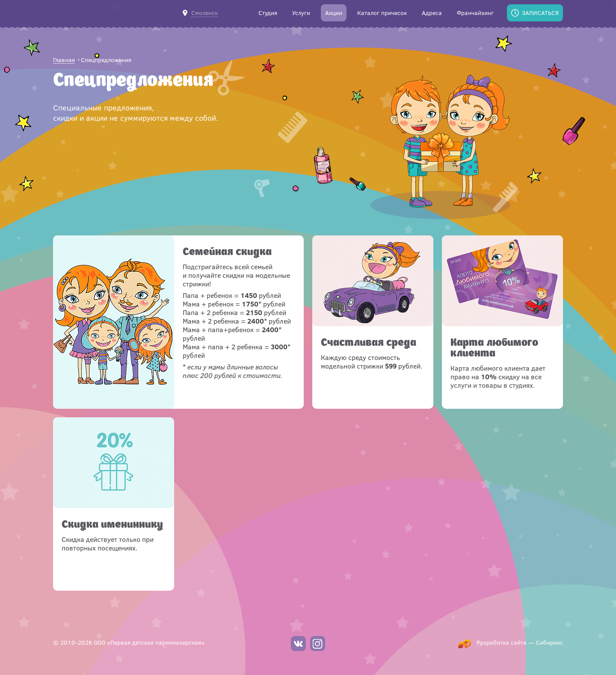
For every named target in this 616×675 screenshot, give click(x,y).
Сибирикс (549, 642)
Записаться (540, 13)
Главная (64, 60)
